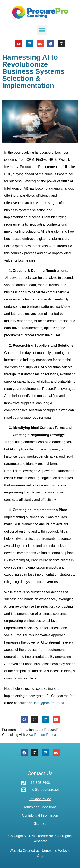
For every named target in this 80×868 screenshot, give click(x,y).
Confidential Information (40, 815)
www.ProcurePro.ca (41, 735)
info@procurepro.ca (49, 703)
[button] (42, 30)
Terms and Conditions (40, 807)
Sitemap (40, 824)
